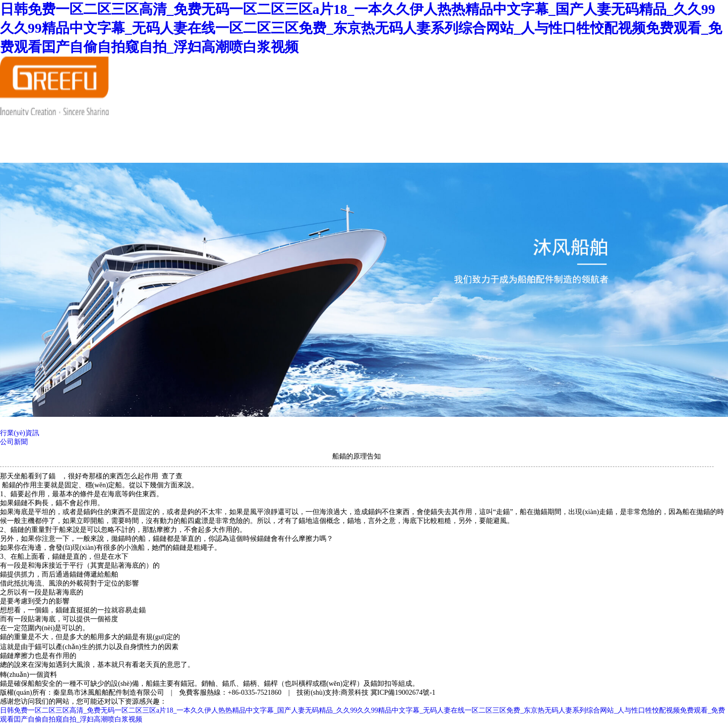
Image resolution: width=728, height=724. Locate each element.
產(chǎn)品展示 (270, 131)
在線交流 (109, 151)
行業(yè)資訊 (20, 433)
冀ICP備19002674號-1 (403, 692)
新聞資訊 (216, 127)
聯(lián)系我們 (163, 151)
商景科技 (355, 692)
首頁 (109, 127)
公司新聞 (14, 442)
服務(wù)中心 (430, 127)
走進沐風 (163, 127)
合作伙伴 (323, 127)
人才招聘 (377, 127)
